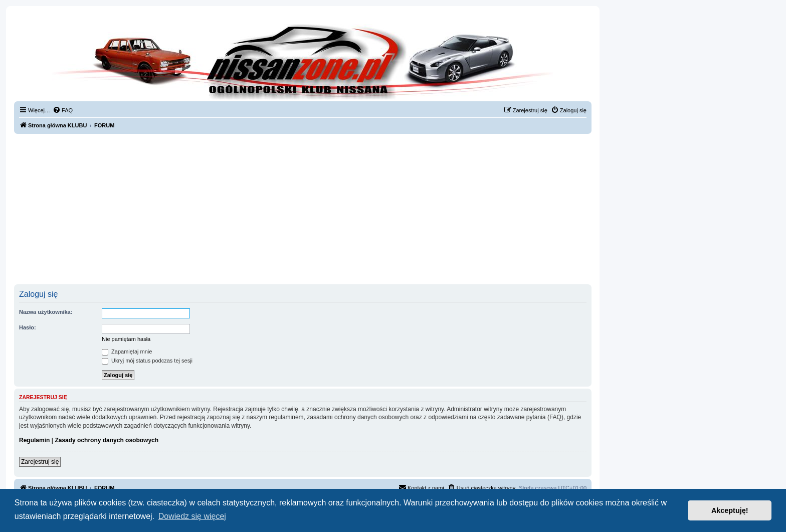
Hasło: (28, 327)
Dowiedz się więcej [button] (192, 516)
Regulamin (34, 440)
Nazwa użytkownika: (46, 312)
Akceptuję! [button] (730, 510)
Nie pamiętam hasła (126, 339)
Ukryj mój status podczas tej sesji (147, 361)
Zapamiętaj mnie (127, 351)
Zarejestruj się (40, 462)
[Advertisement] (303, 209)
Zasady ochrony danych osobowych (107, 440)
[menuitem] (63, 110)
